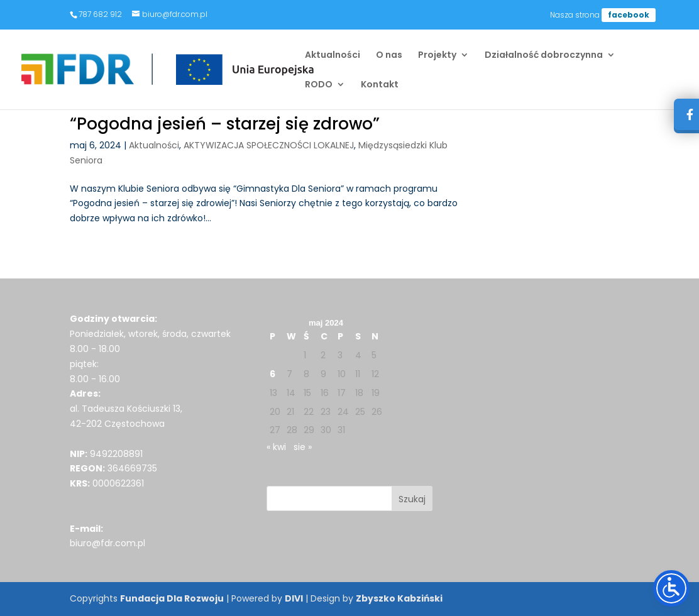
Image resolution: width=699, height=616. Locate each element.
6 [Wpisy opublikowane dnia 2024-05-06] (272, 374)
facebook (629, 15)
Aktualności (333, 56)
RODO (319, 85)
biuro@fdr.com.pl (107, 543)
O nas (389, 56)
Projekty (437, 56)
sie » (303, 447)
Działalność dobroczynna (544, 56)
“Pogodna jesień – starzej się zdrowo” (225, 124)
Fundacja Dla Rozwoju (172, 598)
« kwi (276, 447)
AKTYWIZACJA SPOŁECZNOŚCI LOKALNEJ (269, 145)
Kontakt (380, 85)
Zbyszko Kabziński (399, 598)
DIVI (294, 598)
